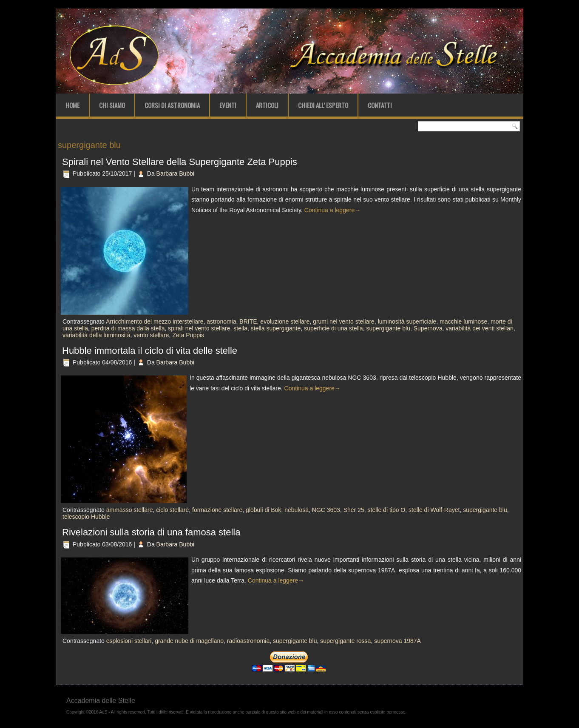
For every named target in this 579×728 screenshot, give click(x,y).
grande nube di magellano (189, 641)
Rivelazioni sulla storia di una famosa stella (151, 532)
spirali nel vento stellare (199, 328)
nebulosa (297, 510)
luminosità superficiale (407, 321)
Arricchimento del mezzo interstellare (155, 321)
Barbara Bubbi (176, 173)
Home (72, 105)
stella (240, 328)
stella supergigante (276, 328)
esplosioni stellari (129, 641)
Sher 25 (354, 510)
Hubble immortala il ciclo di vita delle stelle (150, 351)
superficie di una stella (333, 328)
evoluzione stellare (285, 321)
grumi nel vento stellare (344, 321)
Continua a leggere (332, 210)
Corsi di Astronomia (172, 105)
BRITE (248, 321)
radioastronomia (248, 641)
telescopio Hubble (86, 517)
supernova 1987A (397, 641)
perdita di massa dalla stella (128, 328)
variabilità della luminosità (96, 335)
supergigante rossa (345, 641)
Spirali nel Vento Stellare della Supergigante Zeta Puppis (180, 162)
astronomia (221, 321)
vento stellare (151, 335)
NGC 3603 (326, 510)
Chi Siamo (112, 105)
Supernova (428, 328)
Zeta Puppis (188, 335)
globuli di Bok (263, 510)
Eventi (228, 105)
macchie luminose (463, 321)
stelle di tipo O (387, 510)
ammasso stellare (130, 510)
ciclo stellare (172, 510)
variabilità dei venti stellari (480, 328)
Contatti (380, 105)
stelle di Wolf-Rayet (434, 510)
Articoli (267, 105)
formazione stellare (217, 510)
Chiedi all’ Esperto (323, 105)
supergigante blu (388, 328)
